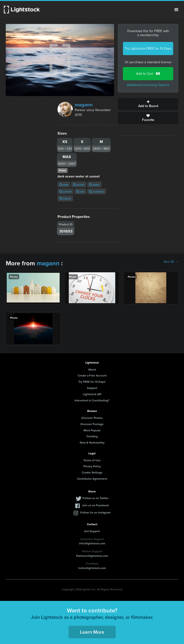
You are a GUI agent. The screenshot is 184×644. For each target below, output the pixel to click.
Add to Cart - (148, 74)
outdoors (97, 191)
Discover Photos (92, 418)
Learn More (92, 632)
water (94, 185)
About (92, 369)
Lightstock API (92, 394)
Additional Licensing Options (148, 85)
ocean (79, 185)
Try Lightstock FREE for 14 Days (148, 48)
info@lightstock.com (92, 543)
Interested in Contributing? (92, 400)
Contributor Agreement (92, 479)
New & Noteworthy (92, 442)
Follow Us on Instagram (95, 512)
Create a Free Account (92, 375)
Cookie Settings (92, 472)
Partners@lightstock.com (92, 556)
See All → (171, 262)
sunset (66, 191)
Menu (176, 10)
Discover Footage (92, 424)
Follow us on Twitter (95, 498)
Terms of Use (92, 460)
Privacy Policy (92, 466)
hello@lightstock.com (92, 568)
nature (65, 198)
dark (64, 185)
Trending (92, 436)
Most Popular (92, 430)
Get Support (92, 531)
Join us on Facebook (95, 505)
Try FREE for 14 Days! (92, 382)
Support (92, 388)
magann (84, 105)
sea (80, 191)
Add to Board (148, 104)
